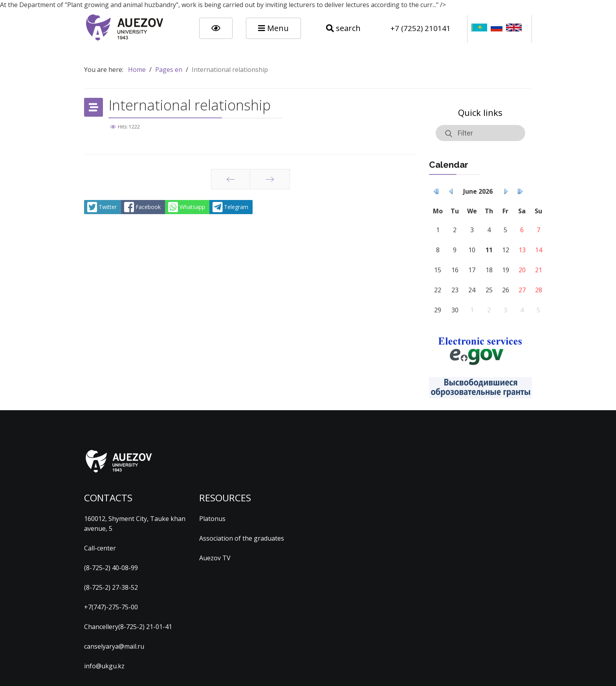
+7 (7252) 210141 (421, 28)
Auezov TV (215, 558)
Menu (273, 28)
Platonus (212, 519)
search (343, 28)
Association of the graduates (242, 538)
